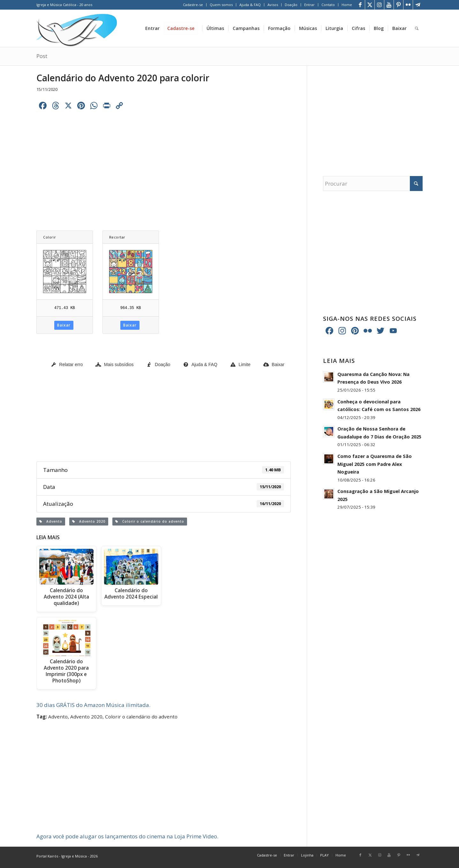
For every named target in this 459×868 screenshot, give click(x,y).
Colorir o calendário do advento (150, 521)
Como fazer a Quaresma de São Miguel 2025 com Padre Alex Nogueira (375, 464)
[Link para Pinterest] (399, 5)
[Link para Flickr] (408, 5)
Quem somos (221, 5)
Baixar (64, 325)
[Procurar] (417, 28)
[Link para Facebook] (360, 5)
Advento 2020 (89, 521)
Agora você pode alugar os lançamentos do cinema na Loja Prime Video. (127, 836)
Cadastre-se (193, 5)
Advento (51, 521)
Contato (328, 5)
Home (347, 5)
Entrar (309, 5)
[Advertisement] (164, 162)
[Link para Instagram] (379, 5)
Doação (291, 5)
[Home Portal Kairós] (77, 28)
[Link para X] (370, 5)
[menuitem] (193, 5)
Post (42, 56)
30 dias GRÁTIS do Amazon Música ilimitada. (93, 705)
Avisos (273, 5)
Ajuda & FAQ (250, 5)
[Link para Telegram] (418, 5)
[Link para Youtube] (389, 5)
